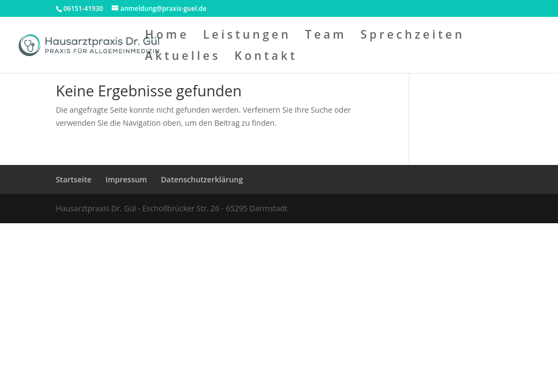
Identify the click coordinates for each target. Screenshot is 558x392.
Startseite (73, 179)
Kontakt (266, 57)
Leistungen (247, 36)
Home (167, 36)
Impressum (126, 179)
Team (326, 36)
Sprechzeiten (413, 36)
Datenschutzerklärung (202, 179)
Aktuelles (183, 57)
